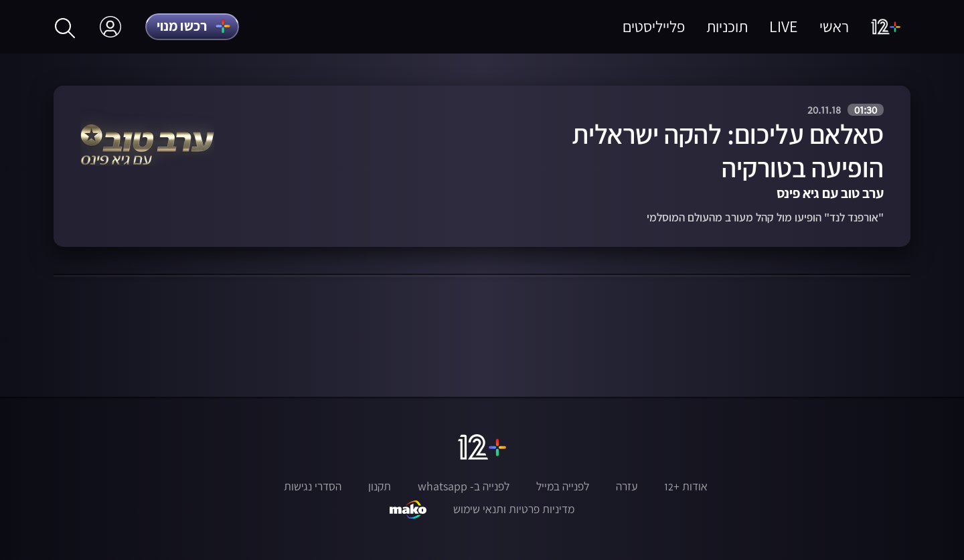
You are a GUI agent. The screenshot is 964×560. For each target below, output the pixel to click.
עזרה (627, 486)
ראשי (834, 26)
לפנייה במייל (563, 486)
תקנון (380, 486)
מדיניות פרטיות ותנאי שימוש (514, 509)
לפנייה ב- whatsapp (464, 486)
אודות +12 (686, 486)
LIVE (784, 26)
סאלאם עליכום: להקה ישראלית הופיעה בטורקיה (728, 151)
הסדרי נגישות (313, 486)
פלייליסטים (654, 26)
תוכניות (727, 26)
